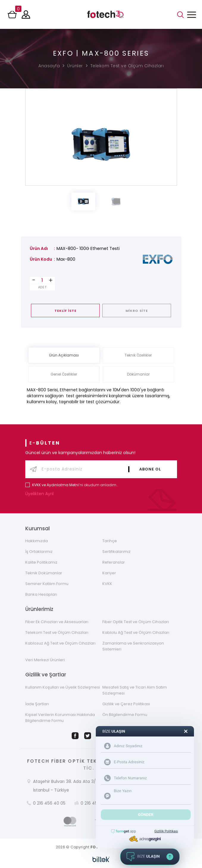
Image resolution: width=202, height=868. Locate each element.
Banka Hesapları (41, 594)
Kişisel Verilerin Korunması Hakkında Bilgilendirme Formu (60, 718)
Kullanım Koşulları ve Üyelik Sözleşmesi (63, 687)
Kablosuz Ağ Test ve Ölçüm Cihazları (60, 643)
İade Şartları (37, 704)
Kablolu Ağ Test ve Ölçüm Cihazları (136, 632)
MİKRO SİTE (137, 311)
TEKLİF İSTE (65, 311)
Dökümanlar (138, 374)
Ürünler (75, 66)
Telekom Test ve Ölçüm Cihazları (127, 66)
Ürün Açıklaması (64, 355)
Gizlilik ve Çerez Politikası (126, 704)
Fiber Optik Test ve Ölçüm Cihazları (136, 622)
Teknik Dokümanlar (44, 573)
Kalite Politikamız (41, 562)
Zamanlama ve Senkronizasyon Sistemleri (133, 646)
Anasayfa (49, 66)
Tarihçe (110, 541)
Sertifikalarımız (116, 552)
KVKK (107, 584)
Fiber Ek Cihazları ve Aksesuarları (57, 622)
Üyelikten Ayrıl (41, 494)
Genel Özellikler (64, 374)
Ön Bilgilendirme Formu (125, 715)
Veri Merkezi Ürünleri (45, 660)
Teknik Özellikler (138, 355)
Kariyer (109, 573)
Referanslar (114, 562)
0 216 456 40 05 (49, 803)
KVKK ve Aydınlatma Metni (55, 485)
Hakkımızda (37, 541)
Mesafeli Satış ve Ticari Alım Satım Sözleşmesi (135, 690)
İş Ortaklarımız (39, 552)
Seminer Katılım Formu (47, 584)
